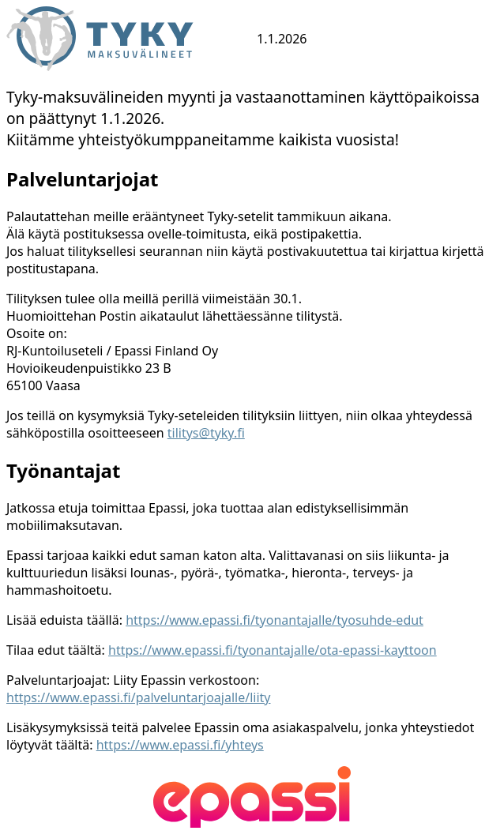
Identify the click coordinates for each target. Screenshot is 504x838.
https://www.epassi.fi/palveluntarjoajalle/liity (138, 697)
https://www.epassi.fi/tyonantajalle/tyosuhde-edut (275, 620)
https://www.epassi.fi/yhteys (180, 745)
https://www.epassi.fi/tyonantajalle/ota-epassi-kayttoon (273, 650)
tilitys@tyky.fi (206, 433)
